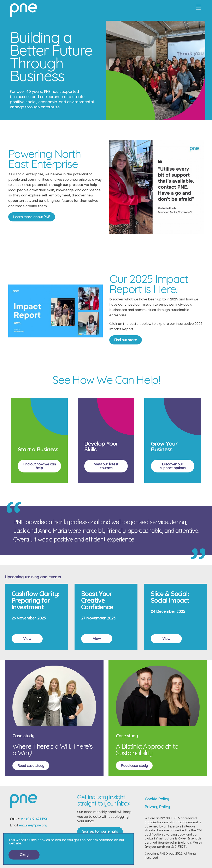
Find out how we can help (39, 466)
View (27, 639)
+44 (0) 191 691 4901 (34, 819)
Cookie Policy (157, 799)
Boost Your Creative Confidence (97, 600)
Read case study (31, 766)
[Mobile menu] (199, 7)
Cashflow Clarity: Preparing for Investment (35, 600)
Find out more (126, 340)
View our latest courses (106, 466)
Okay (24, 855)
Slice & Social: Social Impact (170, 597)
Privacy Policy (157, 807)
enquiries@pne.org (33, 825)
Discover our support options (173, 466)
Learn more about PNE (32, 217)
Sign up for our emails (100, 831)
